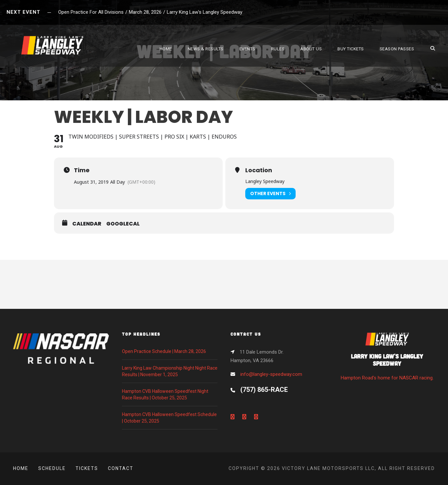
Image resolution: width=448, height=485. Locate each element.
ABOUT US (311, 49)
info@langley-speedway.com (271, 374)
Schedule (52, 468)
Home (21, 468)
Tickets (87, 468)
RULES (278, 49)
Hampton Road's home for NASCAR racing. (387, 358)
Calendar (87, 224)
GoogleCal (123, 224)
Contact (121, 468)
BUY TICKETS (351, 49)
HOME (166, 49)
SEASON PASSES (397, 49)
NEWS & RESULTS (206, 49)
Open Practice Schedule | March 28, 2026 (164, 351)
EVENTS (247, 49)
